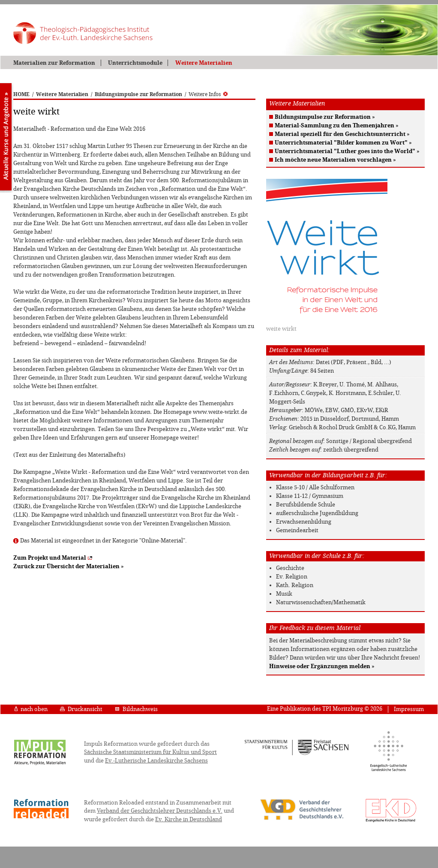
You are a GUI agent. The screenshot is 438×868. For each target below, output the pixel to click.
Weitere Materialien (204, 63)
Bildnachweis (136, 709)
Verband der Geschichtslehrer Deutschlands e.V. (160, 811)
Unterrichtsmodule (135, 63)
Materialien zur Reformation (54, 63)
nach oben (31, 709)
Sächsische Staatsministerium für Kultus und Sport (150, 752)
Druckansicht (81, 709)
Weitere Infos (208, 94)
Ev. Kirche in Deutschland (189, 819)
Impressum (409, 709)
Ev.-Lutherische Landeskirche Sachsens (156, 761)
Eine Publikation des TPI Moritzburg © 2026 (325, 709)
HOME (21, 94)
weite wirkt (281, 329)
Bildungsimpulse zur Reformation (138, 94)
